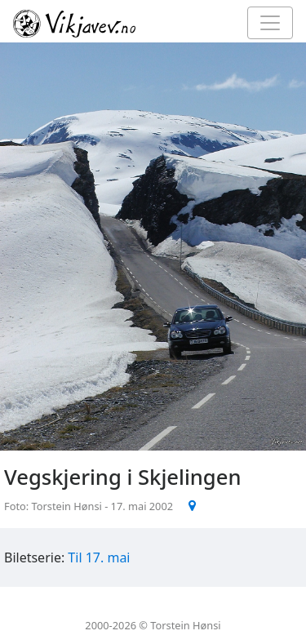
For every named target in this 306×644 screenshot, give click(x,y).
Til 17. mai (99, 557)
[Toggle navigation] (270, 23)
